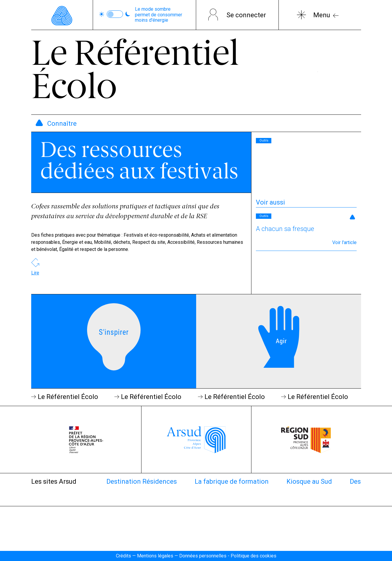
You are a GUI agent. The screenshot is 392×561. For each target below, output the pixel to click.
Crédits (123, 556)
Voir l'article (344, 242)
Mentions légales (155, 556)
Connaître (62, 124)
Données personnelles (203, 556)
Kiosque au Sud (309, 481)
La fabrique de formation (232, 481)
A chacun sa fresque (285, 229)
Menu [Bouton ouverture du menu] (322, 15)
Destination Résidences (142, 481)
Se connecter (246, 15)
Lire (35, 273)
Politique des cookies (254, 556)
